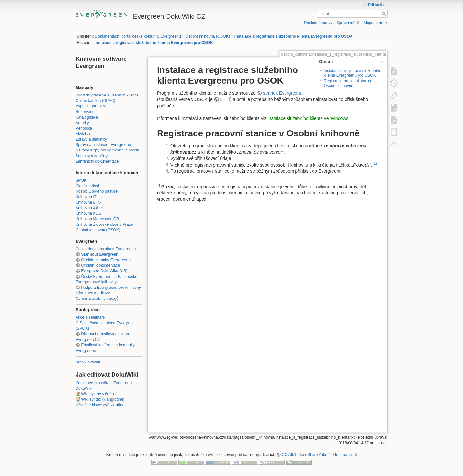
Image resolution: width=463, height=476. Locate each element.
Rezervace (85, 112)
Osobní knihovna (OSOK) (208, 36)
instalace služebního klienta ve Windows (308, 118)
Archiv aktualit (88, 362)
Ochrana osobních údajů (97, 298)
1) (375, 163)
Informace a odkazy (93, 293)
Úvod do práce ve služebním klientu (107, 95)
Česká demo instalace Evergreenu (106, 249)
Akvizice (83, 134)
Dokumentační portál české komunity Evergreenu (138, 36)
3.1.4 (225, 99)
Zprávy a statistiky (91, 139)
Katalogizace (87, 117)
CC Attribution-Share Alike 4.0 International (319, 455)
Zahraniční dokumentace (97, 161)
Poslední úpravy (318, 23)
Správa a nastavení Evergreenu (103, 145)
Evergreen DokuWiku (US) (104, 271)
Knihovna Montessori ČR (97, 219)
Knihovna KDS (88, 213)
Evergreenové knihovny (96, 282)
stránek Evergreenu (283, 93)
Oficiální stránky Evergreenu (106, 260)
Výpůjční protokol (91, 106)
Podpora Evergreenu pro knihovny (111, 288)
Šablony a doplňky (92, 156)
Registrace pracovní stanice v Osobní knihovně (350, 83)
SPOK (81, 180)
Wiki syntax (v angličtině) (103, 399)
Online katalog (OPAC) (95, 101)
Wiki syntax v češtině (99, 394)
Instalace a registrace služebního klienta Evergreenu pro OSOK (294, 36)
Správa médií (348, 23)
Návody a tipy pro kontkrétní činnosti (107, 150)
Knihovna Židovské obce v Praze (104, 224)
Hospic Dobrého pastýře (97, 191)
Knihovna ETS (88, 202)
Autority (82, 123)
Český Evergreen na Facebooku (109, 277)
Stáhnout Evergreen (100, 254)
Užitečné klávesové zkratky (99, 405)
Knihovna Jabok (90, 208)
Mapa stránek (376, 23)
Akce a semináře (90, 317)
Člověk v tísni (87, 186)
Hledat (384, 14)
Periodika (84, 128)
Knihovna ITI (87, 197)
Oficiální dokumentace (100, 265)
